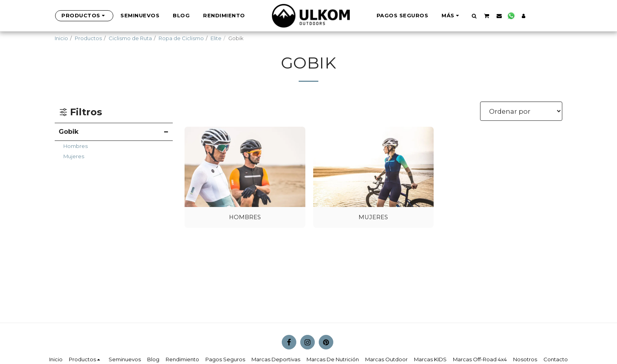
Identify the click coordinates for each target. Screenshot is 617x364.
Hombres (76, 146)
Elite (216, 38)
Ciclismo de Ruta (130, 38)
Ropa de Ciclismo (181, 38)
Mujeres (74, 156)
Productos (88, 38)
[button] (461, 16)
